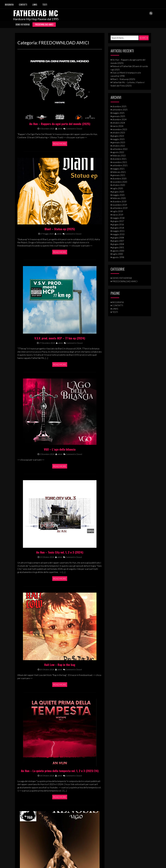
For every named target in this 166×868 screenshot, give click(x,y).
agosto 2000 (118, 251)
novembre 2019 (120, 205)
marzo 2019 (118, 215)
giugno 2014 (118, 228)
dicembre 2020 (119, 178)
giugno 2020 (118, 192)
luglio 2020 (118, 188)
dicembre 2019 (119, 201)
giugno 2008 (118, 238)
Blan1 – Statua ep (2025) (124, 79)
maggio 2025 (118, 113)
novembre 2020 (120, 182)
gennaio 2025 (119, 116)
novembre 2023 (120, 129)
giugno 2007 (118, 241)
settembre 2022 (120, 149)
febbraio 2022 (119, 156)
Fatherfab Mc (36, 13)
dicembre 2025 (119, 106)
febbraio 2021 (119, 172)
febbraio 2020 (119, 198)
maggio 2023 (118, 139)
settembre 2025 (120, 110)
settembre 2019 (120, 208)
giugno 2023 (118, 136)
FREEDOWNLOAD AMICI (44, 24)
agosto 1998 (118, 257)
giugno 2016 (118, 224)
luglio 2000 (118, 254)
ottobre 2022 (119, 146)
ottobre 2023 (119, 133)
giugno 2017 (118, 221)
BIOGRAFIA (9, 5)
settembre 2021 (120, 165)
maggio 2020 (118, 195)
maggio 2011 (118, 231)
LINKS (35, 5)
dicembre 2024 (119, 119)
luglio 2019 (118, 211)
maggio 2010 (118, 234)
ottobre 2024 (119, 123)
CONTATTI (23, 5)
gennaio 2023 (119, 142)
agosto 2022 (118, 152)
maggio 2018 (118, 218)
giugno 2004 (118, 244)
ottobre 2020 (119, 185)
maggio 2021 (118, 169)
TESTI (45, 5)
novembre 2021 (120, 162)
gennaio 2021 (119, 175)
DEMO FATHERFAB (23, 24)
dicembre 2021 (119, 159)
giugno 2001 (118, 247)
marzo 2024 (118, 126)
